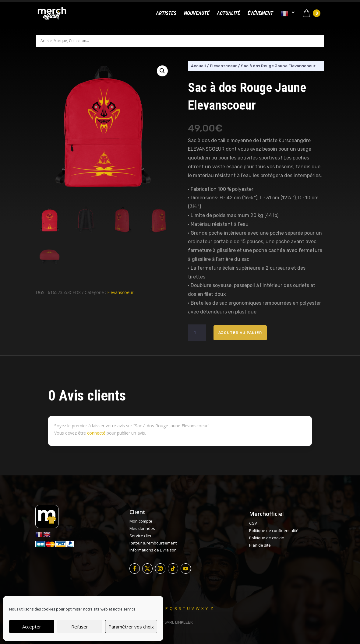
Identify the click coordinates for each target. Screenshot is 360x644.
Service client (142, 536)
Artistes (166, 14)
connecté (96, 433)
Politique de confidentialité (274, 530)
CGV (253, 523)
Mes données (142, 528)
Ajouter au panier (240, 333)
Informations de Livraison (153, 550)
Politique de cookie (267, 538)
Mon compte (141, 521)
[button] (162, 71)
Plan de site (260, 545)
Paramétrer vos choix (131, 627)
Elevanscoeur (120, 292)
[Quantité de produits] (197, 333)
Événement (260, 14)
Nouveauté (197, 14)
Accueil (198, 66)
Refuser (80, 627)
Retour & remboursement (153, 543)
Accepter (32, 627)
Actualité (228, 14)
